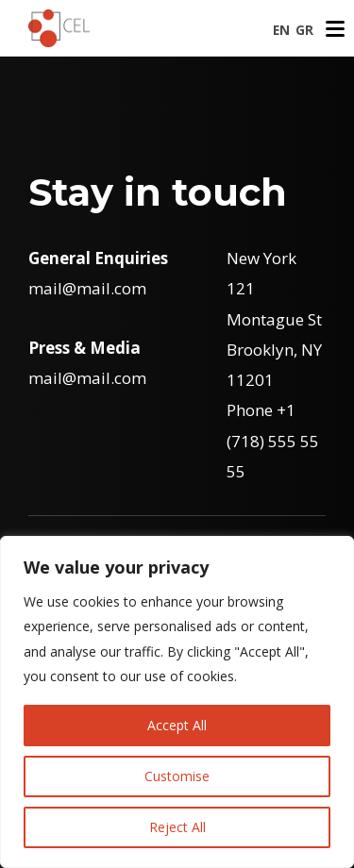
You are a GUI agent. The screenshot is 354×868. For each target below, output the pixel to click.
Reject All (177, 827)
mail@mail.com (87, 288)
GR (304, 30)
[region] (177, 702)
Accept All (177, 725)
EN (281, 30)
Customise (177, 776)
